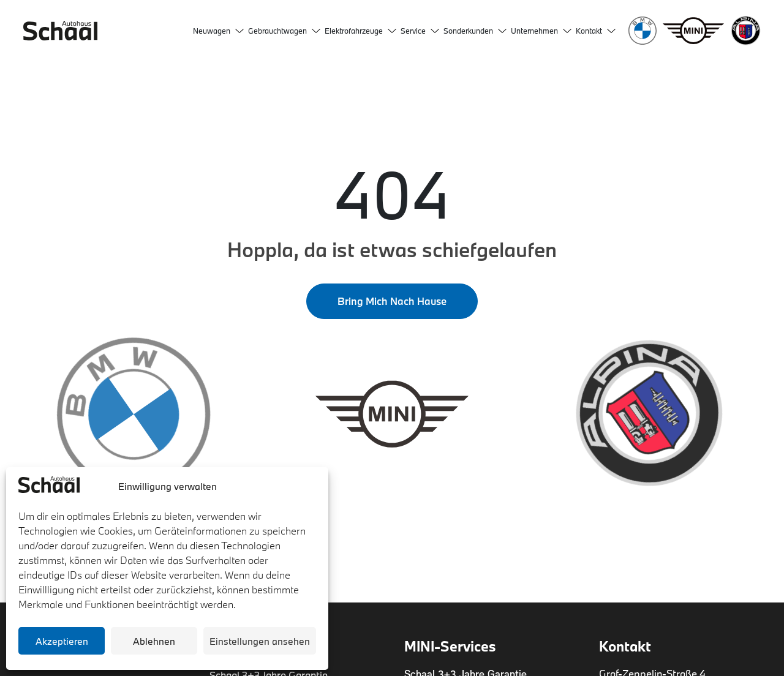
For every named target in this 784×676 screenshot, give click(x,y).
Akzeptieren (62, 641)
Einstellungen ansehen (260, 641)
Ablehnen (154, 641)
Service (420, 31)
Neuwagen (218, 31)
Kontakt (596, 31)
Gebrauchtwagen (284, 31)
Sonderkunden (475, 31)
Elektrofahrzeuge (360, 31)
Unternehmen (541, 31)
